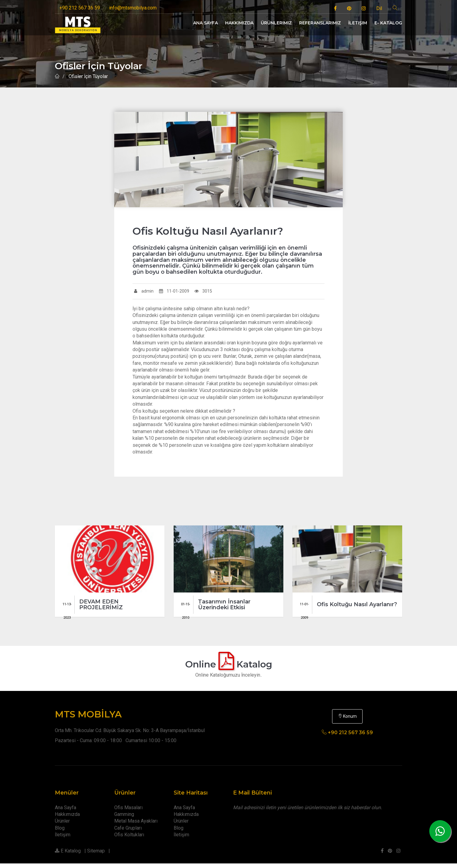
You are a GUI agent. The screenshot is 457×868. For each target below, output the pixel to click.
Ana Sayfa (205, 23)
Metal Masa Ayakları (136, 825)
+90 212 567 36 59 (80, 8)
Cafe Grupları (128, 832)
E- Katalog (388, 23)
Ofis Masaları (128, 812)
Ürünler (62, 825)
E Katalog (68, 855)
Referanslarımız (320, 23)
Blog (60, 832)
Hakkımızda (239, 23)
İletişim (358, 23)
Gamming (124, 819)
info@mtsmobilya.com (133, 8)
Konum (347, 721)
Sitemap (96, 855)
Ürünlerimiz (276, 23)
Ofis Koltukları (129, 839)
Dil (379, 8)
